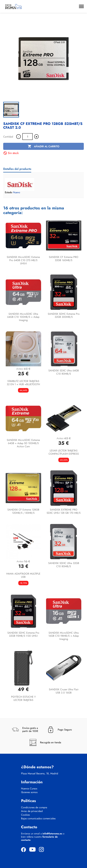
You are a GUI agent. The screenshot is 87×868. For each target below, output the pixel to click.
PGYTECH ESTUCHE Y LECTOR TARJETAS (23, 698)
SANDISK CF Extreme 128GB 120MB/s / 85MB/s (23, 511)
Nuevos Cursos (29, 789)
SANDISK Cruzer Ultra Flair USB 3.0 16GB (64, 691)
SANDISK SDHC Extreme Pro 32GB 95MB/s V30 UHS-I (23, 634)
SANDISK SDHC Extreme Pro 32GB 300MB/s (64, 315)
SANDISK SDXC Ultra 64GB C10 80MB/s (64, 372)
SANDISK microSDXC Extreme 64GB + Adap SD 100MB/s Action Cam (23, 443)
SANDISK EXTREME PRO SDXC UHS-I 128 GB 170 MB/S (64, 511)
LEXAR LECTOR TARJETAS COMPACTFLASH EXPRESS (64, 452)
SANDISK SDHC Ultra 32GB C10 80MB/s (64, 565)
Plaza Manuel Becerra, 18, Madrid (40, 774)
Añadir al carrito (43, 146)
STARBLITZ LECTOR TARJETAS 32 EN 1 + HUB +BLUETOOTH (23, 383)
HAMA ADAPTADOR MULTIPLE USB (23, 575)
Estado (9, 192)
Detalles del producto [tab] (17, 169)
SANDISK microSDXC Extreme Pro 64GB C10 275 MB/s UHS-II (23, 260)
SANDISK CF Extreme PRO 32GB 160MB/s (64, 259)
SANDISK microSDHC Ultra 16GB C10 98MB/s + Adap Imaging (64, 636)
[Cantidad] (27, 137)
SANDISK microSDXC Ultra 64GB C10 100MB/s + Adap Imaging (23, 317)
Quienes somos (29, 792)
